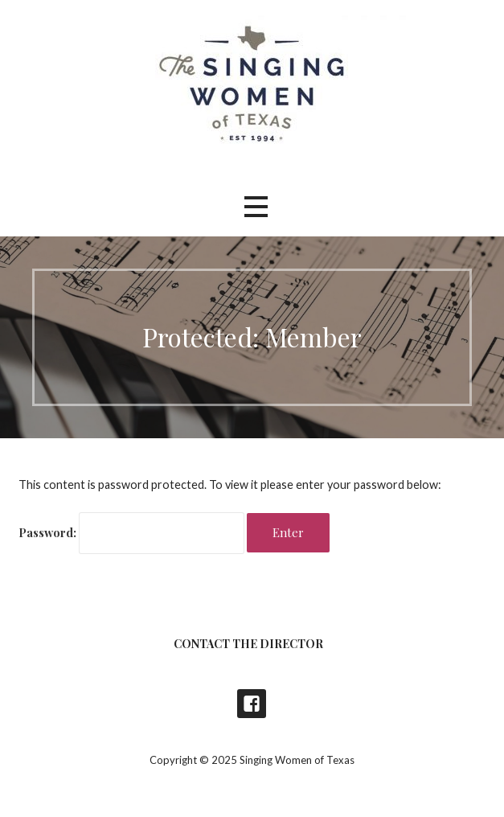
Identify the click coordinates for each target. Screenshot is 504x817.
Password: (131, 532)
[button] (256, 207)
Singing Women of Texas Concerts (252, 704)
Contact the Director (248, 644)
